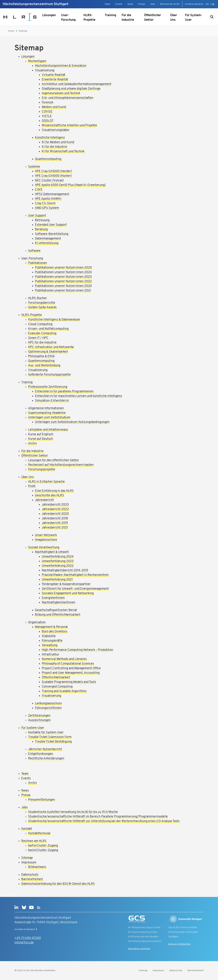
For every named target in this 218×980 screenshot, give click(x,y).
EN (207, 4)
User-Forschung (68, 18)
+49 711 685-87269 (28, 938)
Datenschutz (176, 971)
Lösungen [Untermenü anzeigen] (49, 15)
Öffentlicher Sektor (153, 18)
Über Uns (174, 18)
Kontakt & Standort (26, 929)
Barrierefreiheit (196, 971)
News (130, 4)
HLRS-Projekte (89, 18)
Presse (142, 4)
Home (11, 31)
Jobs (153, 4)
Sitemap (23, 31)
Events (119, 4)
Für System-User (194, 18)
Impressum (158, 971)
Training (110, 15)
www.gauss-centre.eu (139, 949)
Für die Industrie (128, 18)
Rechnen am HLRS (170, 4)
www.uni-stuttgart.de (179, 944)
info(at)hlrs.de (24, 943)
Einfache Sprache (194, 4)
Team (107, 4)
